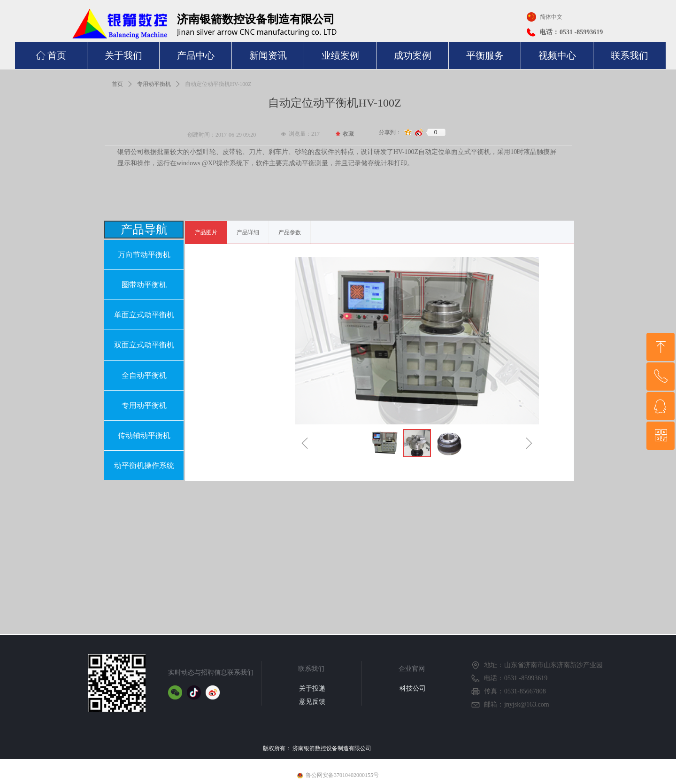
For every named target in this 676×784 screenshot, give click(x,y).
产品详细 (248, 232)
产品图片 (206, 232)
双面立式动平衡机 (144, 345)
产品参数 (290, 232)
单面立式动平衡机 (144, 315)
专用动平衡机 (154, 84)
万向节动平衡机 (144, 255)
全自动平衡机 (144, 375)
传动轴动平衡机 (144, 435)
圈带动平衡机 (144, 285)
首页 (117, 84)
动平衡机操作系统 (144, 465)
